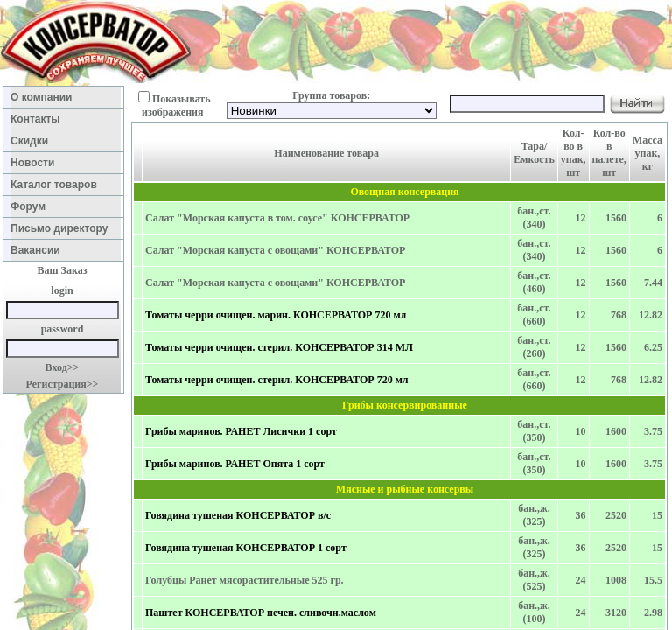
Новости (65, 163)
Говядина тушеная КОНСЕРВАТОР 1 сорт (246, 548)
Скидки (64, 141)
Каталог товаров (63, 185)
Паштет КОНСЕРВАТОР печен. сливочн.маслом (261, 612)
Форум (65, 206)
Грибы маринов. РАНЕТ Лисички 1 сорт (241, 431)
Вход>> (63, 367)
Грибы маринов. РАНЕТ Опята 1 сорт (235, 464)
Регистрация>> (63, 384)
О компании (63, 97)
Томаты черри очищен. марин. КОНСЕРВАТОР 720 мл (276, 315)
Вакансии (63, 250)
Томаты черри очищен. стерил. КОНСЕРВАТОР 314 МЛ (279, 347)
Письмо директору (62, 228)
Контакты (64, 119)
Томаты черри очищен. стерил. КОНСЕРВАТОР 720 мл (277, 380)
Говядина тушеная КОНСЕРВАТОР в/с (238, 515)
